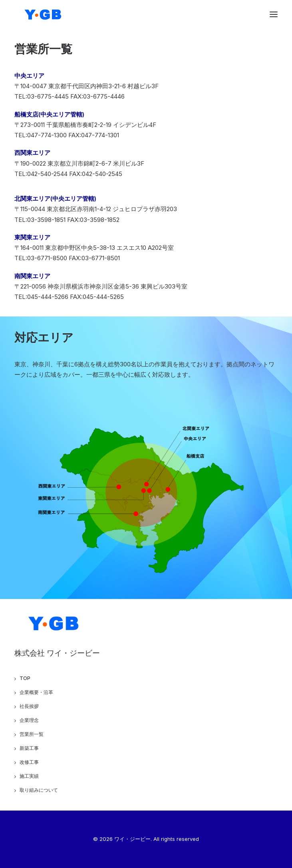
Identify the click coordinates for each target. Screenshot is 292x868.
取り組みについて (39, 790)
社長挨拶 (29, 706)
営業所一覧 (32, 734)
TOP (25, 678)
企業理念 (29, 720)
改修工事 (29, 762)
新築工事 (29, 748)
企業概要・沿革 (36, 692)
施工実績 (29, 776)
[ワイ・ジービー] (44, 14)
